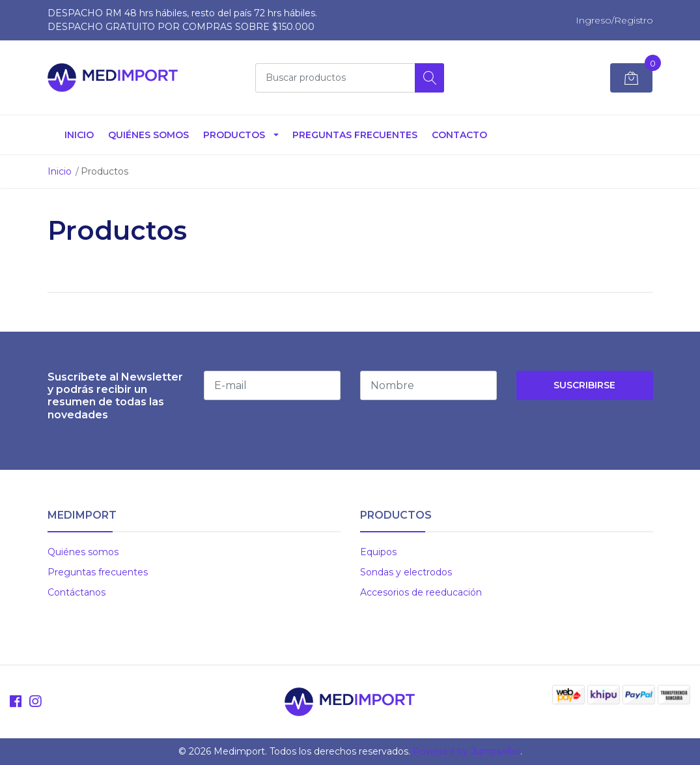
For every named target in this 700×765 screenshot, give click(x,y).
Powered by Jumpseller (467, 751)
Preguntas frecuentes (98, 572)
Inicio (79, 135)
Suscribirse (584, 385)
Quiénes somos (148, 135)
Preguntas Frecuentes (355, 135)
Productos (234, 135)
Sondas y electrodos (406, 572)
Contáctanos (77, 592)
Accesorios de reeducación (421, 592)
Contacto (459, 135)
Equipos (378, 552)
